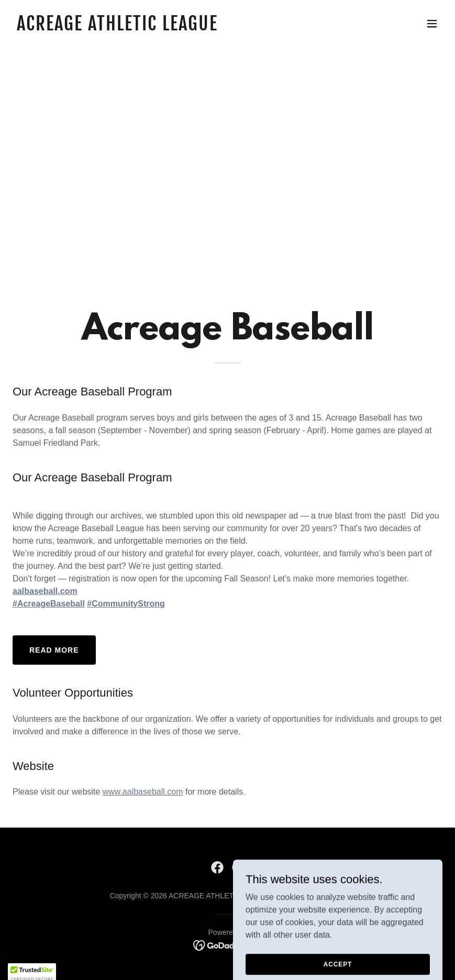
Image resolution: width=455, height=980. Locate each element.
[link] (117, 27)
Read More (54, 650)
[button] (432, 24)
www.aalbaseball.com (143, 792)
